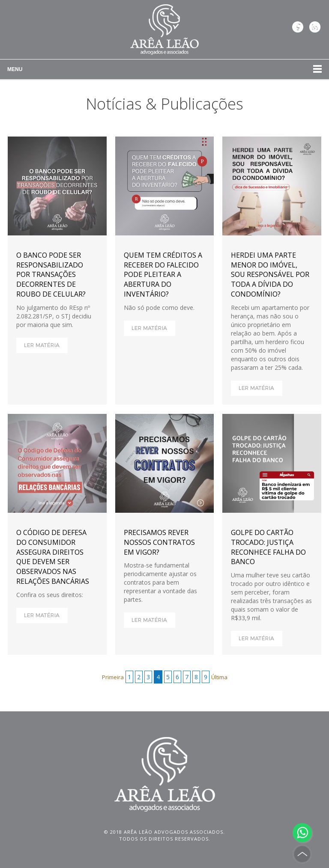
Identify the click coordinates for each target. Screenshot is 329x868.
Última (219, 677)
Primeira (113, 677)
